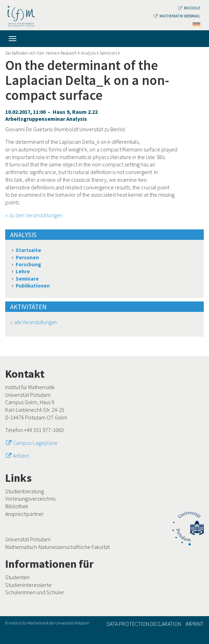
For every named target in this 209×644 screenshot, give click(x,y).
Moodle (189, 8)
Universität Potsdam (28, 539)
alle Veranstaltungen (35, 322)
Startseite (28, 250)
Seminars (108, 53)
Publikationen (33, 286)
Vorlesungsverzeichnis (30, 498)
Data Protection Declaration (144, 624)
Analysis (88, 53)
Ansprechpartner (24, 514)
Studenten (17, 577)
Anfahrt (21, 456)
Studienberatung (25, 491)
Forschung (28, 264)
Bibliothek (17, 506)
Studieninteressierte (28, 585)
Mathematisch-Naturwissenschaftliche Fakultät (57, 547)
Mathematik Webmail (177, 16)
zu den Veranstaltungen (36, 215)
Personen (27, 257)
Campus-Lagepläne (35, 443)
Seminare (27, 279)
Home (51, 53)
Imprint (195, 624)
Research (69, 53)
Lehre (23, 271)
